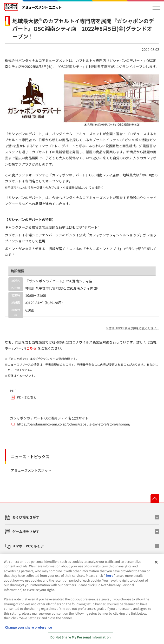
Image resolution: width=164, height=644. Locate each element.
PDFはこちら (27, 397)
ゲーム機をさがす (26, 531)
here (110, 578)
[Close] (156, 565)
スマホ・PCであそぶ (28, 546)
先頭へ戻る (155, 498)
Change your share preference (29, 630)
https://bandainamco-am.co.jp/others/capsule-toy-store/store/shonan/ (74, 424)
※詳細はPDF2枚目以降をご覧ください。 (132, 328)
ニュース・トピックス (30, 457)
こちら (31, 348)
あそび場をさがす (26, 517)
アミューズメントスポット (31, 470)
